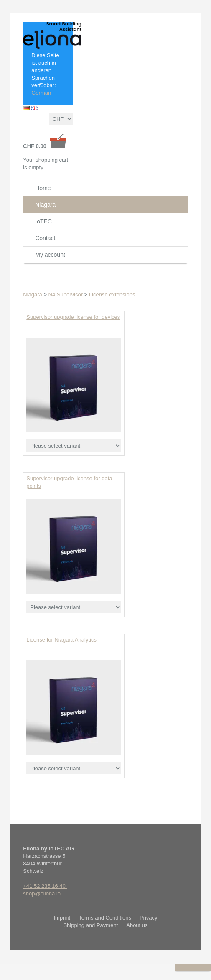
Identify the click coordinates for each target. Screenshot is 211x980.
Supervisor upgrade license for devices (73, 317)
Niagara (45, 205)
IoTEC (43, 221)
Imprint (62, 918)
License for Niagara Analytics (61, 640)
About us (137, 925)
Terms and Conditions (105, 918)
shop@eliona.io (42, 894)
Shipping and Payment (90, 925)
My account (50, 255)
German (41, 93)
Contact (45, 238)
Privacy (149, 918)
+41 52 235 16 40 (45, 886)
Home (43, 188)
